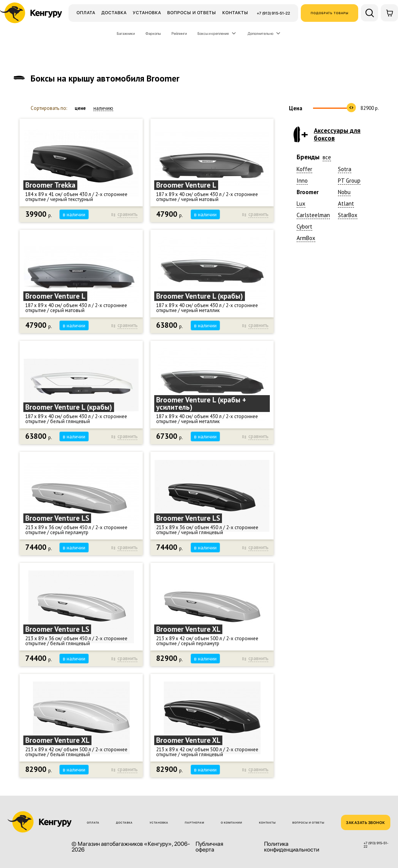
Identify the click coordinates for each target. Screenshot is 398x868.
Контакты (235, 13)
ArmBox (306, 238)
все (327, 157)
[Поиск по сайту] (369, 13)
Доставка (114, 13)
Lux (301, 204)
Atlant (346, 204)
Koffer (304, 169)
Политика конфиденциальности (292, 847)
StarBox (348, 215)
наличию (103, 108)
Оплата (86, 13)
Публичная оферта (209, 847)
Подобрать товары (330, 13)
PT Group (349, 181)
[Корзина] (389, 13)
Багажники (126, 33)
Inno (302, 181)
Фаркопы (153, 33)
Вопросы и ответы (192, 13)
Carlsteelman (313, 215)
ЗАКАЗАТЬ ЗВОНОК (366, 822)
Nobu (344, 192)
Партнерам (195, 823)
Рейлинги (179, 33)
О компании (232, 823)
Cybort (304, 226)
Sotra (345, 169)
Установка (147, 13)
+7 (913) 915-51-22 (273, 13)
